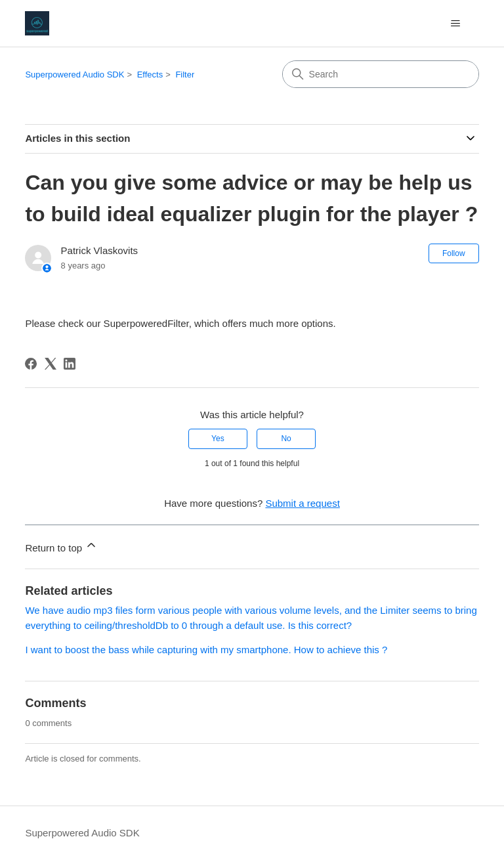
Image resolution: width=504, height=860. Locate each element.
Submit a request (302, 503)
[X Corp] (51, 364)
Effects (150, 75)
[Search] (381, 74)
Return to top (61, 546)
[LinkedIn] (70, 364)
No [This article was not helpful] (286, 439)
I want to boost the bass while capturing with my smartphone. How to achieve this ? (206, 650)
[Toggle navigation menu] (456, 24)
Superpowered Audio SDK (74, 75)
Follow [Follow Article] (454, 253)
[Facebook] (31, 364)
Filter (185, 75)
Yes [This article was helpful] (218, 439)
